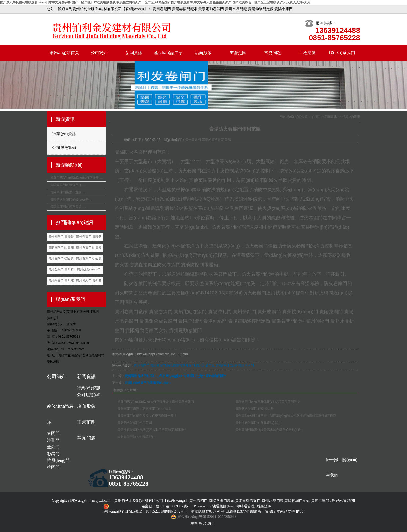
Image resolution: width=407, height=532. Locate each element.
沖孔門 (53, 440)
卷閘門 (53, 433)
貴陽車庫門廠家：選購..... (68, 192)
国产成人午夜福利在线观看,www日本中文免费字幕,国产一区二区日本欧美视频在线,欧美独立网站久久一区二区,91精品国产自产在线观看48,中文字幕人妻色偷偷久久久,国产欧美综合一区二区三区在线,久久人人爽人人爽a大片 (155, 2)
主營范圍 (238, 53)
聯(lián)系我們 (342, 53)
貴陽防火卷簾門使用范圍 (135, 423)
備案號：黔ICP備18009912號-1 (166, 506)
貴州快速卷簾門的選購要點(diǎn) (148, 383)
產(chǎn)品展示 (168, 53)
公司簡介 (99, 53)
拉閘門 (53, 467)
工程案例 (307, 53)
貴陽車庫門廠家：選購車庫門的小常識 (144, 409)
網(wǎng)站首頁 (64, 53)
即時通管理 (246, 506)
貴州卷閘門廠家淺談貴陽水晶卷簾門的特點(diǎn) (269, 430)
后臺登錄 (264, 506)
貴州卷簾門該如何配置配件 (136, 437)
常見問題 (273, 53)
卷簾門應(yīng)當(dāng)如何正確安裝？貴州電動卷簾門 (156, 402)
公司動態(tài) (64, 147)
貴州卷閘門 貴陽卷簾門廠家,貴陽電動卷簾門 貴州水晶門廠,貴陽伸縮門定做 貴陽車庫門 (194, 365)
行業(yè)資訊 (64, 134)
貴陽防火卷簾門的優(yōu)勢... (71, 199)
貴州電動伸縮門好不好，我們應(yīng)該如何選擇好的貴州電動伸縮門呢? (175, 376)
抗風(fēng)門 (58, 460)
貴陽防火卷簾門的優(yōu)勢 (255, 409)
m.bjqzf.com (101, 501)
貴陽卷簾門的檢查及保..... (68, 185)
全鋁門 (53, 447)
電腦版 (270, 512)
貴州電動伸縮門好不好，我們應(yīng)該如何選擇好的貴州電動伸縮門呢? (286, 416)
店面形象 (203, 53)
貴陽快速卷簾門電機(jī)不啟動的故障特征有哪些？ (152, 430)
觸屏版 (256, 512)
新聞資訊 (134, 53)
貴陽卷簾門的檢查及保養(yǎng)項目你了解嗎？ (268, 402)
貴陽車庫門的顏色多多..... (68, 207)
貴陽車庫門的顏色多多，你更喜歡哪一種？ (147, 416)
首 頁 (315, 117)
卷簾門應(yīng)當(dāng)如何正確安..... (77, 178)
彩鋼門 (53, 454)
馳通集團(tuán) (224, 506)
